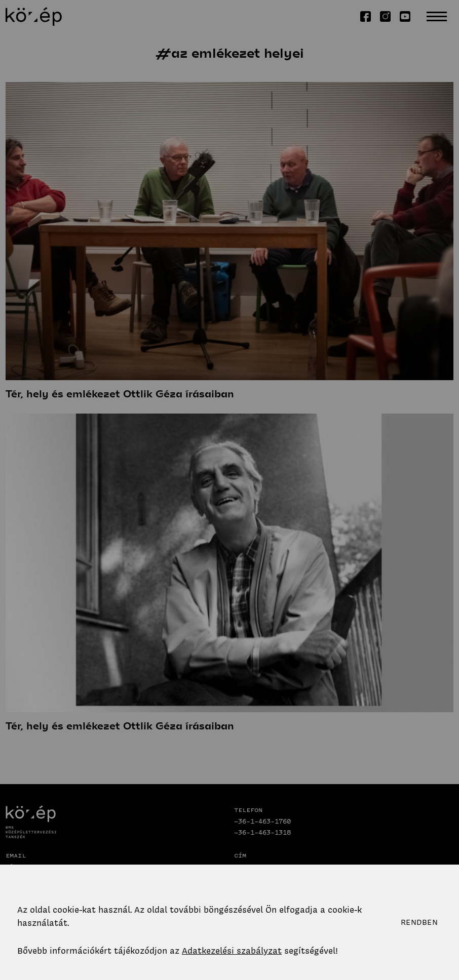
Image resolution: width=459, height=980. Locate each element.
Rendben (419, 922)
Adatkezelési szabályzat (232, 951)
